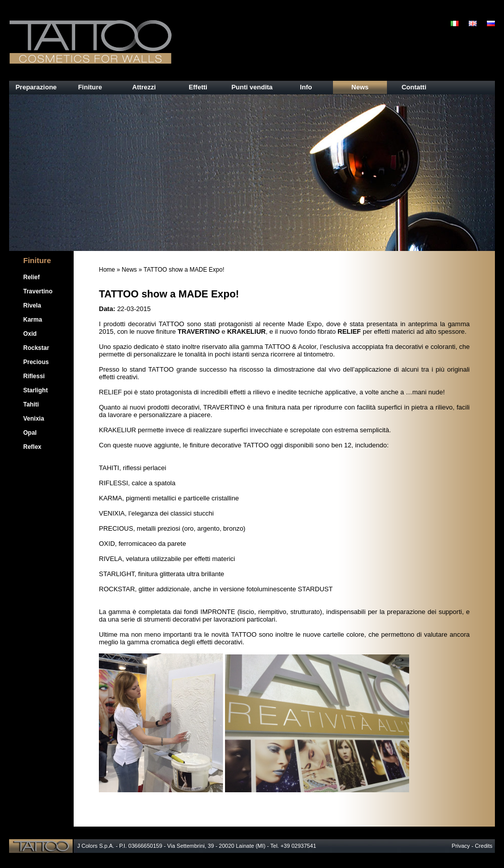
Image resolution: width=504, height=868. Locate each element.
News (129, 270)
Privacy (461, 846)
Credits (484, 846)
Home (107, 270)
